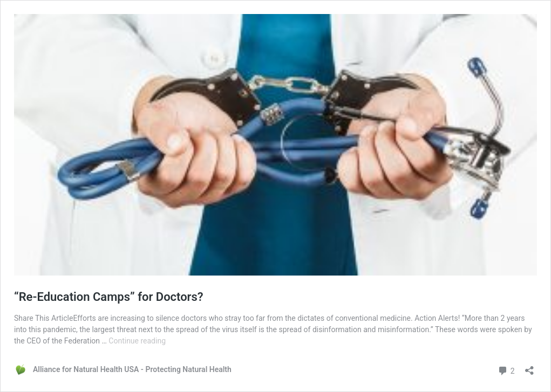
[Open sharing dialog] (529, 367)
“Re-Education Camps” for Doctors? (109, 297)
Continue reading (137, 341)
